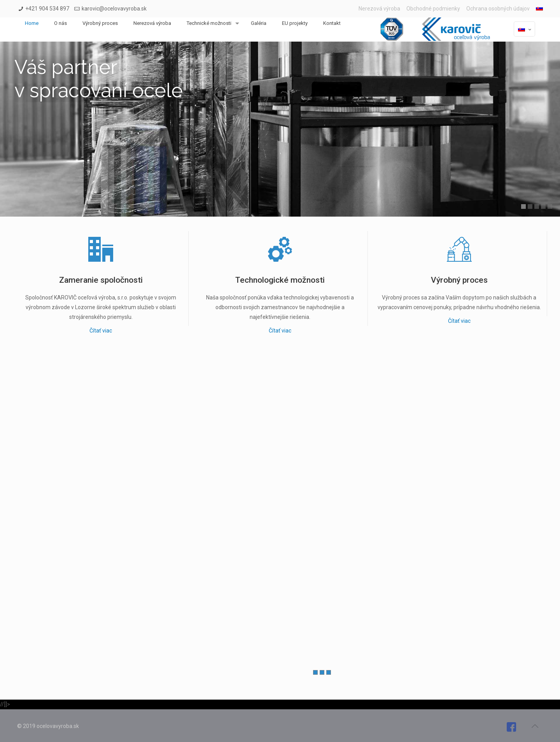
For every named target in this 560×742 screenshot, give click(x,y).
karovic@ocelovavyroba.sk (114, 9)
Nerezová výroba (379, 9)
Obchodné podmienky (433, 9)
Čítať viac (101, 331)
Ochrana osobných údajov (498, 9)
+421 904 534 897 (47, 9)
